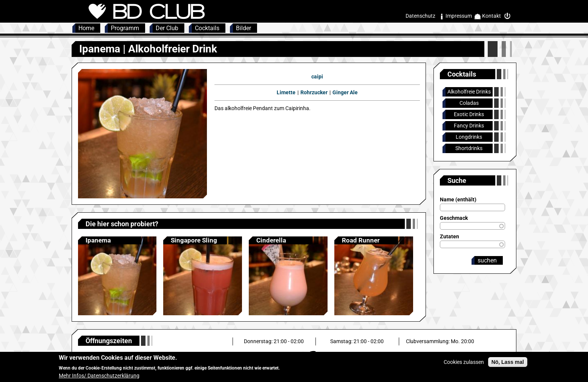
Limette (286, 92)
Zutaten (449, 236)
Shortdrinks (469, 148)
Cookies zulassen (464, 365)
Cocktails (207, 28)
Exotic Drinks (469, 114)
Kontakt (492, 16)
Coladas (469, 103)
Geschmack (454, 218)
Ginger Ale (345, 92)
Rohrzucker (314, 92)
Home (86, 28)
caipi (317, 77)
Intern (509, 16)
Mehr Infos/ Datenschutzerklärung (99, 379)
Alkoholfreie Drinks (469, 92)
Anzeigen (117, 276)
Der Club (167, 28)
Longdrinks (469, 137)
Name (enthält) (458, 199)
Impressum (459, 16)
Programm (125, 28)
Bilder (243, 28)
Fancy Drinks (469, 126)
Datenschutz (420, 16)
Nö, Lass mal (508, 365)
